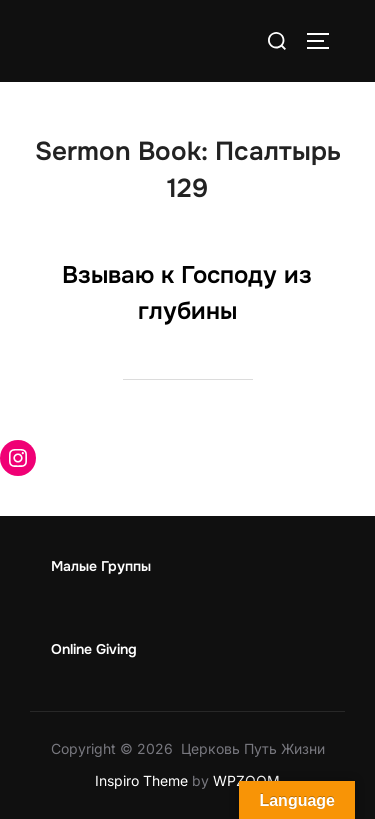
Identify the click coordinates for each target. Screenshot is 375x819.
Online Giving (94, 649)
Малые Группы (101, 566)
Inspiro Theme (141, 780)
